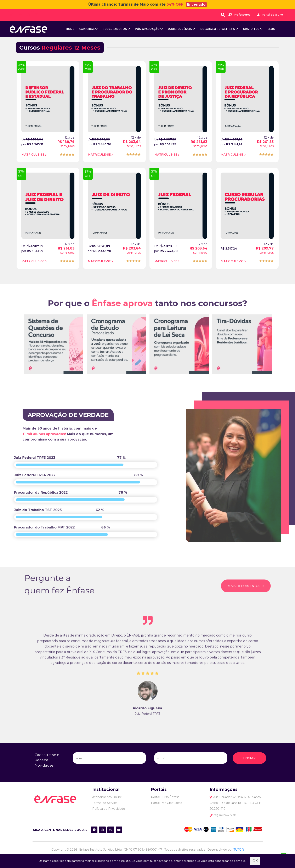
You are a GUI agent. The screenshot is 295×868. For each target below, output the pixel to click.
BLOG (271, 29)
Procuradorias (115, 29)
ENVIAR (249, 758)
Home (70, 29)
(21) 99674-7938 (223, 815)
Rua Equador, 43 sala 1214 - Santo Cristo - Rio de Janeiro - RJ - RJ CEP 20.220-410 (235, 803)
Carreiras (87, 29)
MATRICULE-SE (33, 154)
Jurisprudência (180, 29)
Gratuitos (251, 29)
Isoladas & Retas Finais (217, 29)
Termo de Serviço (105, 803)
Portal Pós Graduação (167, 803)
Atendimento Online (107, 797)
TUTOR (239, 849)
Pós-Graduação (147, 29)
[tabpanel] (54, 358)
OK (255, 861)
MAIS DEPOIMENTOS (256, 586)
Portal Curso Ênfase (165, 797)
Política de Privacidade (109, 808)
